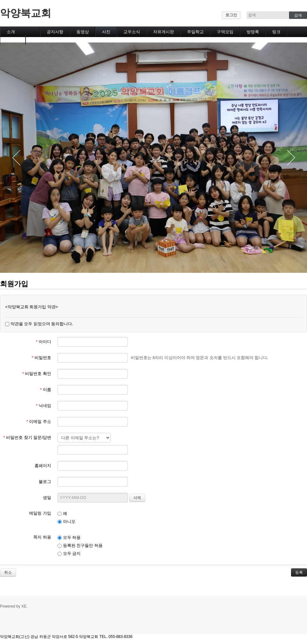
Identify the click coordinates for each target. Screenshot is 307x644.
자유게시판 (164, 32)
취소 (8, 572)
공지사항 (55, 32)
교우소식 (132, 32)
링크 (276, 32)
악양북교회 (26, 13)
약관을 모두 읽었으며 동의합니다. (39, 324)
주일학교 (195, 32)
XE (24, 606)
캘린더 (13, 39)
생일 (47, 498)
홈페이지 (43, 466)
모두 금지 (69, 553)
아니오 (67, 521)
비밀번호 (41, 358)
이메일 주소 (39, 422)
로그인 (231, 15)
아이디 (43, 342)
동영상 (83, 32)
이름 (46, 390)
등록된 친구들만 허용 (80, 545)
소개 (11, 32)
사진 (106, 32)
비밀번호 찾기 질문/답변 (27, 437)
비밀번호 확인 (37, 374)
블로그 (45, 482)
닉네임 (43, 406)
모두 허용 (69, 537)
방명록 (253, 32)
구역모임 (225, 32)
